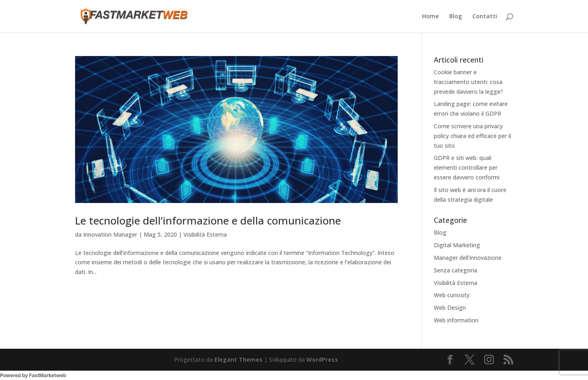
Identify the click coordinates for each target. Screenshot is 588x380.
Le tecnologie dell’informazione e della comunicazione (208, 220)
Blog (456, 17)
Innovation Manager (110, 234)
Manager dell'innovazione (468, 258)
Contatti (485, 17)
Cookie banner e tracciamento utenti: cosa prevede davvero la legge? (468, 82)
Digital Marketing (457, 245)
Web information (456, 320)
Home (430, 17)
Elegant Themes (238, 359)
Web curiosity (452, 295)
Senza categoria (456, 270)
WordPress (322, 359)
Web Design (450, 308)
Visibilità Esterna (205, 234)
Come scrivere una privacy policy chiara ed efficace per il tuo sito (472, 136)
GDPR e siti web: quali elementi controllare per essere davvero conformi (467, 167)
